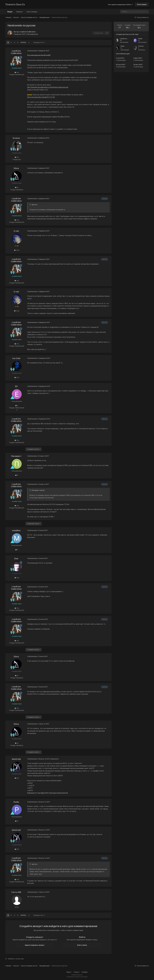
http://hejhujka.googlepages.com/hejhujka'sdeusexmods (48, 87)
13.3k (17, 250)
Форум (10, 13)
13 (17, 821)
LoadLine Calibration (28, 32)
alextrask (16, 759)
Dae (16, 559)
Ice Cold (16, 358)
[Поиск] (126, 12)
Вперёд (23, 42)
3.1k (17, 72)
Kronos (16, 138)
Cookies (85, 972)
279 (17, 377)
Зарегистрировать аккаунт (35, 945)
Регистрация (142, 4)
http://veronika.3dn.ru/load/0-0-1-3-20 (41, 97)
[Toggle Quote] (30, 205)
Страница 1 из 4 (39, 42)
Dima (16, 168)
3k (17, 187)
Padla (16, 802)
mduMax (16, 530)
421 (17, 778)
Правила (19, 12)
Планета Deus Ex (15, 4)
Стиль (77, 972)
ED (16, 386)
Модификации (33, 34)
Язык (69, 972)
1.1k (17, 157)
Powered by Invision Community (77, 977)
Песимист (16, 456)
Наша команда (32, 12)
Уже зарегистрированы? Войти (120, 5)
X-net (16, 231)
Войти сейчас (82, 945)
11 (17, 475)
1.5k (17, 578)
